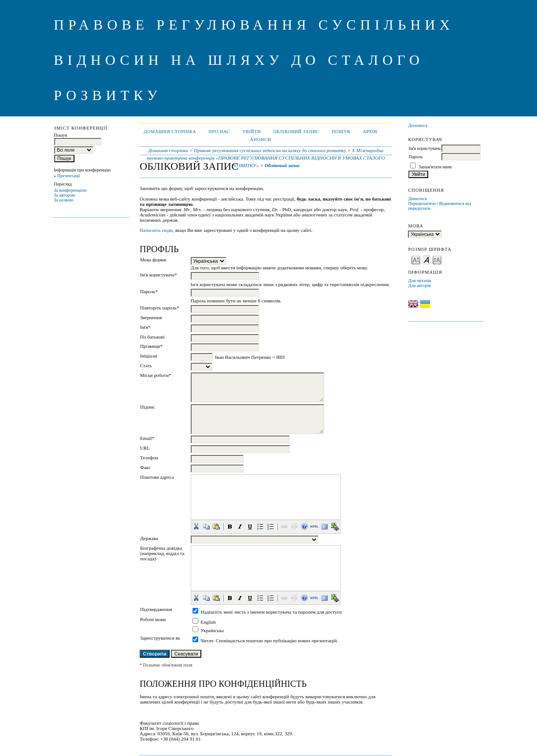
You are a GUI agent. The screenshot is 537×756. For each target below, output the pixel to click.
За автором (64, 195)
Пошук (341, 132)
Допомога (418, 125)
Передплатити (422, 203)
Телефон (149, 458)
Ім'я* (145, 327)
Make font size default (426, 259)
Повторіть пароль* (160, 308)
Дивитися (417, 199)
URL (145, 448)
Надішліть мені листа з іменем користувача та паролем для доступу (271, 612)
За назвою (64, 200)
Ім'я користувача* (159, 275)
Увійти (252, 132)
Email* (147, 438)
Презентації (69, 176)
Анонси (261, 140)
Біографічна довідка (161, 548)
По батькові (152, 337)
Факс (145, 467)
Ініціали (149, 356)
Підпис (148, 407)
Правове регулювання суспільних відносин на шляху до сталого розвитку (270, 150)
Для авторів (419, 285)
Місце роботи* (156, 375)
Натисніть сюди (156, 230)
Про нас (219, 132)
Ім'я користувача (424, 148)
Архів (370, 132)
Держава (149, 538)
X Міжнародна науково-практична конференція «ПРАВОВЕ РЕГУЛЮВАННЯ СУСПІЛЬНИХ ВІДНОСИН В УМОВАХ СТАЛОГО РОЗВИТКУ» (266, 158)
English (208, 622)
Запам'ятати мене (435, 167)
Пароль (415, 157)
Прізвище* (152, 346)
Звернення (151, 317)
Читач (207, 641)
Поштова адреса (157, 477)
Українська (212, 630)
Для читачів (419, 281)
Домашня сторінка (170, 132)
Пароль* (149, 291)
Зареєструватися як (160, 638)
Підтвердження (156, 609)
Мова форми (153, 260)
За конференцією (70, 190)
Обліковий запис (296, 132)
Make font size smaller (416, 259)
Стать (146, 365)
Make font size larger (437, 259)
